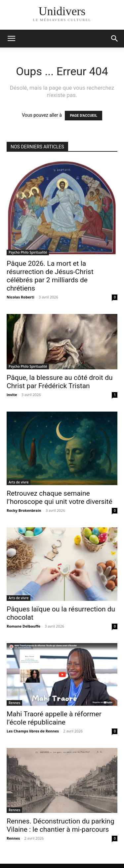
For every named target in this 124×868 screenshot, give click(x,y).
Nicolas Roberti (21, 297)
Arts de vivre (19, 482)
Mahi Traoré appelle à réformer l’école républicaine (54, 718)
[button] (115, 39)
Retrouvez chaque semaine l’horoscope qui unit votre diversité (60, 497)
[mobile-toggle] (11, 39)
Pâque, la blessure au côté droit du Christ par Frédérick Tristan (60, 382)
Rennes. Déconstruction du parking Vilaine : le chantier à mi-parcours (61, 825)
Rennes (14, 703)
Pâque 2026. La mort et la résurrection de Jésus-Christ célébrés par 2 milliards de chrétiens (50, 276)
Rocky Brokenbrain (24, 510)
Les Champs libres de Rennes (33, 731)
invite (12, 395)
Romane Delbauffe (23, 626)
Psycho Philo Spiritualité (28, 252)
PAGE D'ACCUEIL (83, 116)
